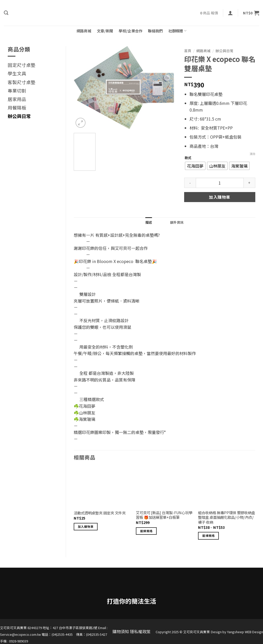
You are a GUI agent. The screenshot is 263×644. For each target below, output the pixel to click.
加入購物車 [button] (86, 527)
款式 (188, 158)
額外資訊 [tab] (177, 222)
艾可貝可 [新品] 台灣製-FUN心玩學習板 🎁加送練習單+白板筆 (164, 515)
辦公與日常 (19, 116)
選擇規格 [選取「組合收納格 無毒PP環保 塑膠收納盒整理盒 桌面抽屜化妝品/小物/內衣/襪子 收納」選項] (208, 536)
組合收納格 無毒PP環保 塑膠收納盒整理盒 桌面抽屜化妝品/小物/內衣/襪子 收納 (227, 518)
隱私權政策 (140, 631)
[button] (230, 13)
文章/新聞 (105, 31)
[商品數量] (220, 183)
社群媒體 (178, 31)
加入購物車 (220, 197)
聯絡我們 (155, 31)
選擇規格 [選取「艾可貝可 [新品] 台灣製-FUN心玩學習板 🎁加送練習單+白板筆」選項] (146, 531)
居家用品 (17, 99)
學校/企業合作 (130, 31)
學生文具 (17, 73)
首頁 (188, 51)
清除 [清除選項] (252, 154)
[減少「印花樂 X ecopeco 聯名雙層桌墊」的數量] (190, 183)
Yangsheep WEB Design (245, 632)
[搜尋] (6, 13)
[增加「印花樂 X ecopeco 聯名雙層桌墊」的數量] (250, 183)
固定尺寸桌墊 (22, 65)
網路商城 (84, 31)
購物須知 (121, 631)
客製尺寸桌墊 (22, 82)
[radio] (195, 166)
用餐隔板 (17, 108)
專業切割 (17, 91)
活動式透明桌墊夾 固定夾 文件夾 (100, 513)
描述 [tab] (149, 222)
